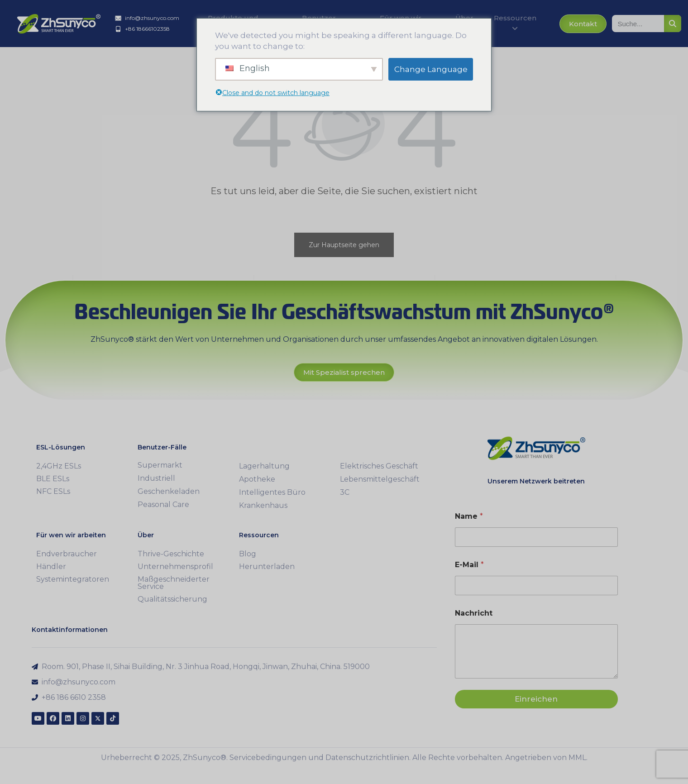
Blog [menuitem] (248, 554)
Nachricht (474, 613)
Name (469, 516)
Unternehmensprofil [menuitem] (175, 566)
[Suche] (673, 24)
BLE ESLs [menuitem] (53, 479)
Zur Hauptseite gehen (344, 245)
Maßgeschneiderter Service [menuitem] (174, 583)
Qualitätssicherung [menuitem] (172, 599)
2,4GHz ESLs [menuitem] (59, 466)
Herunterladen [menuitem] (267, 566)
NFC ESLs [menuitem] (53, 491)
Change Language (431, 69)
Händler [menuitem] (51, 566)
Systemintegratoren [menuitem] (73, 579)
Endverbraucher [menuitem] (67, 554)
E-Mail (469, 565)
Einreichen (536, 699)
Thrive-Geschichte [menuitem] (171, 554)
